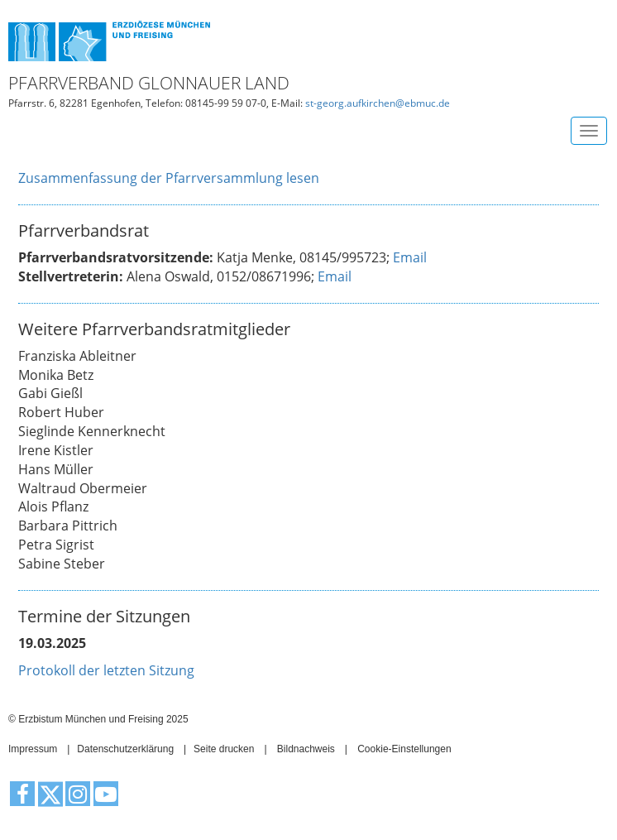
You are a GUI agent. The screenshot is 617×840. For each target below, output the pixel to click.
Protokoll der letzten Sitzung (106, 670)
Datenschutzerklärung (125, 749)
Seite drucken (224, 749)
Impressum (33, 749)
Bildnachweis (306, 749)
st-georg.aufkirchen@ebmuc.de (378, 103)
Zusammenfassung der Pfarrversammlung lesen (169, 178)
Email (410, 257)
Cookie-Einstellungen (404, 749)
